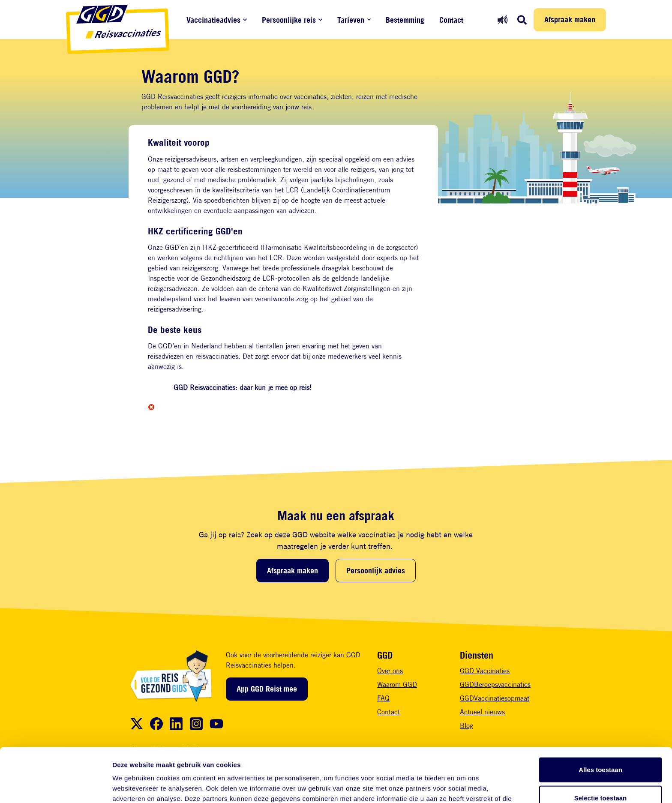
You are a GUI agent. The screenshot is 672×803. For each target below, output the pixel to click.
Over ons (390, 671)
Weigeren (600, 775)
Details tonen (463, 786)
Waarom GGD (397, 685)
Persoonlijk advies (376, 570)
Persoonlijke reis (289, 20)
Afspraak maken (570, 19)
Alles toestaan (600, 719)
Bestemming (405, 20)
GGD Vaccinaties (485, 671)
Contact (451, 20)
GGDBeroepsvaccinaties (495, 685)
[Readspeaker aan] (502, 19)
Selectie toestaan (601, 747)
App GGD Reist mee (267, 689)
